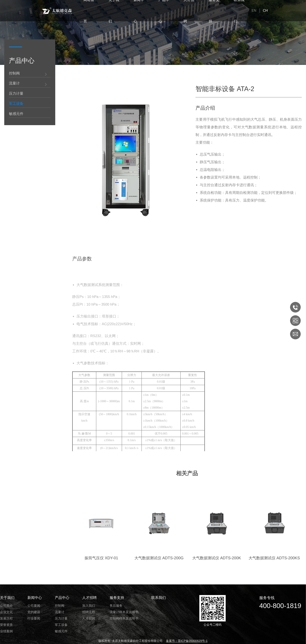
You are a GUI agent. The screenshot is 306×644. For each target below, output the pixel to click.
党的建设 (34, 612)
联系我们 (159, 598)
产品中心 (62, 598)
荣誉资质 (6, 625)
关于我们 (7, 598)
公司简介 (6, 606)
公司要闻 (34, 606)
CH (265, 11)
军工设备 (16, 104)
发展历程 (6, 618)
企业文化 (6, 612)
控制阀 (14, 74)
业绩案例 (6, 631)
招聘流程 (89, 612)
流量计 (14, 84)
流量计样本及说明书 (124, 612)
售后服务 (116, 606)
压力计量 (16, 94)
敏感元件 (16, 114)
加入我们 (89, 606)
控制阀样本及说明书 (124, 618)
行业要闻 (34, 618)
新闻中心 (35, 598)
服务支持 (117, 598)
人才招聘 (89, 598)
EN (254, 11)
